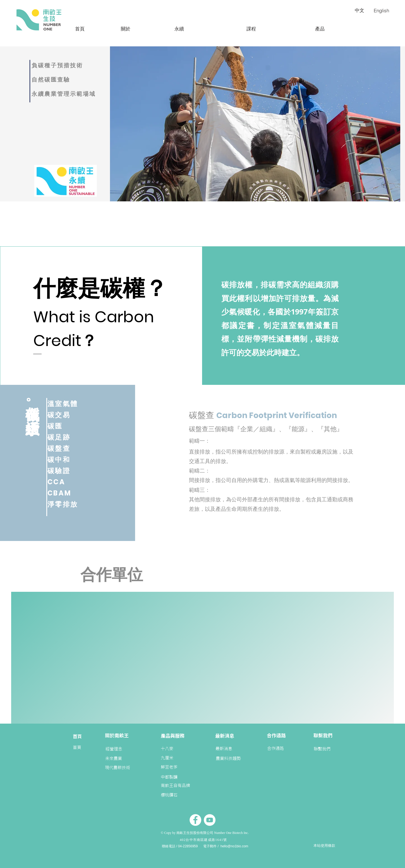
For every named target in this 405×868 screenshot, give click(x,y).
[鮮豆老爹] (169, 767)
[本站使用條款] (324, 846)
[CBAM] (67, 493)
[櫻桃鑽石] (169, 795)
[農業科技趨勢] (228, 758)
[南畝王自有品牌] (176, 785)
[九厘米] (173, 758)
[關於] (126, 29)
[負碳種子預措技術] (64, 65)
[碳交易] (67, 415)
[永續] (179, 29)
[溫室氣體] (67, 404)
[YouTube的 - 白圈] (210, 820)
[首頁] (80, 29)
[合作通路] (275, 748)
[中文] (360, 10)
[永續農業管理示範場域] (74, 94)
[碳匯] (67, 426)
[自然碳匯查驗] (64, 80)
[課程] (251, 29)
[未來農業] (114, 758)
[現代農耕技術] (123, 768)
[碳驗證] (67, 471)
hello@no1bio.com (234, 846)
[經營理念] (114, 749)
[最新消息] (224, 749)
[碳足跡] (67, 437)
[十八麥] (173, 749)
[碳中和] (67, 459)
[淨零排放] (67, 504)
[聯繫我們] (322, 749)
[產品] (320, 29)
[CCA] (67, 482)
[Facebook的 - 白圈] (195, 820)
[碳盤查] (67, 448)
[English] (381, 10)
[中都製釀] (169, 777)
